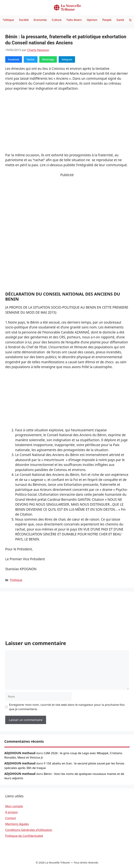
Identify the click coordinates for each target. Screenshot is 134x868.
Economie (40, 20)
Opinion (92, 20)
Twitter (31, 59)
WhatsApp (48, 59)
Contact (11, 818)
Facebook (14, 59)
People (107, 20)
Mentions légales (17, 824)
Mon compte (14, 806)
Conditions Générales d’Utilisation (29, 830)
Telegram (67, 59)
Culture (57, 20)
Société (24, 20)
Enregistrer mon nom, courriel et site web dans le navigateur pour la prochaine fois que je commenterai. (67, 707)
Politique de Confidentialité (24, 836)
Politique (8, 20)
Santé (120, 20)
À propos (12, 812)
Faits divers (74, 20)
